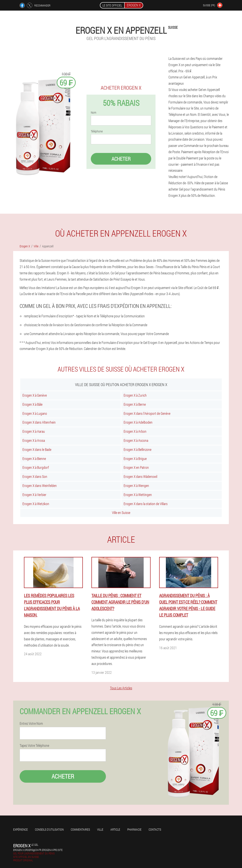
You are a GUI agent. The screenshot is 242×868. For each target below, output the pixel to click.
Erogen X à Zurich (135, 395)
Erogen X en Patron (136, 467)
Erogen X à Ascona (136, 440)
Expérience (20, 829)
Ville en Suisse (121, 513)
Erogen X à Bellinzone (137, 449)
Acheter (121, 159)
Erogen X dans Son (35, 476)
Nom (93, 113)
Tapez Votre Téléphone (34, 746)
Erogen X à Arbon (135, 431)
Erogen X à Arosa (34, 440)
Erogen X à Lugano (35, 413)
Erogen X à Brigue (135, 459)
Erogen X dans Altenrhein (39, 422)
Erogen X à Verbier (34, 495)
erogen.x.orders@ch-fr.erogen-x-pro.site (38, 850)
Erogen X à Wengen (136, 486)
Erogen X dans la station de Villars (146, 504)
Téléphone (97, 131)
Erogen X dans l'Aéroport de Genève (147, 413)
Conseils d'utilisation (49, 829)
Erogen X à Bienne (34, 459)
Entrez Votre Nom (31, 723)
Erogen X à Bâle (32, 404)
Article (115, 829)
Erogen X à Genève (35, 395)
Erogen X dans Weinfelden (40, 486)
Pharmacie (134, 829)
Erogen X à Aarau (34, 431)
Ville (100, 829)
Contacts (155, 829)
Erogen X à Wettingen (138, 495)
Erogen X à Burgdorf (36, 467)
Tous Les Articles (121, 688)
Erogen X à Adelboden (138, 422)
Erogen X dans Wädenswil (140, 476)
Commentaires (80, 829)
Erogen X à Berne (135, 404)
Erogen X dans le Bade (37, 449)
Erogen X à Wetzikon (36, 504)
